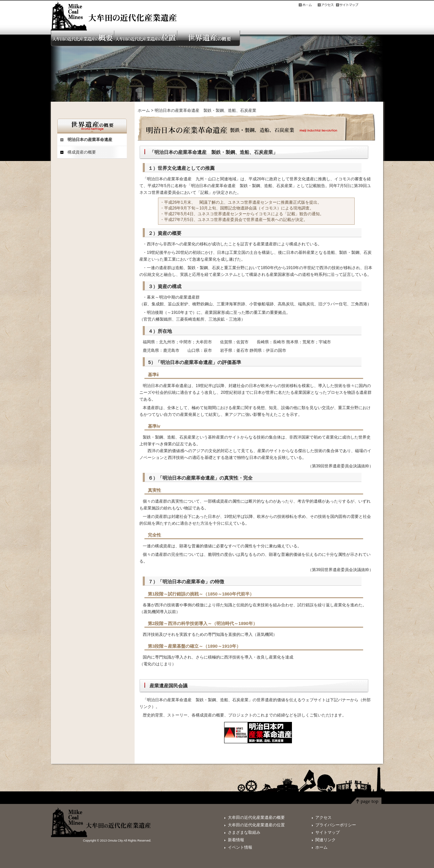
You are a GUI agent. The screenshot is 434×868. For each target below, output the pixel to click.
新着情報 (236, 840)
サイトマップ (328, 832)
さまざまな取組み (244, 832)
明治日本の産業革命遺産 (90, 140)
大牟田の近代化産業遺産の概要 (256, 817)
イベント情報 (240, 847)
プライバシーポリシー (336, 825)
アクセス (323, 817)
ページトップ (366, 802)
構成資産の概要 (82, 152)
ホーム (144, 110)
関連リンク (325, 840)
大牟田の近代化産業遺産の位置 (256, 825)
